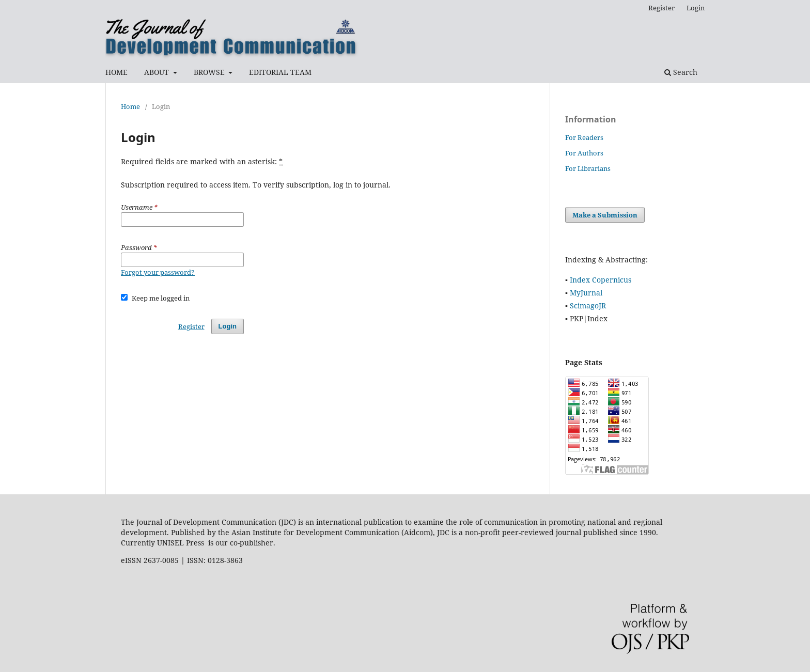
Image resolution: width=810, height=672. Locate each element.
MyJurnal (586, 293)
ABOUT (158, 72)
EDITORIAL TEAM (280, 72)
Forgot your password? (158, 272)
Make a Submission (605, 215)
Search (681, 72)
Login (696, 8)
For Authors (584, 153)
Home (130, 106)
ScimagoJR (588, 306)
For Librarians (588, 168)
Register (661, 8)
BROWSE (210, 72)
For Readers (584, 137)
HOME (116, 72)
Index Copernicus (601, 280)
